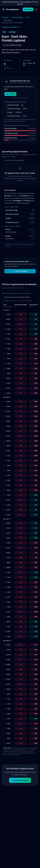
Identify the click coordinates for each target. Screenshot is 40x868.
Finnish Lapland (17, 17)
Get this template (20, 271)
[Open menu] (36, 9)
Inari (28, 17)
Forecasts (5, 17)
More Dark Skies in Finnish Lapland (12, 23)
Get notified (10, 94)
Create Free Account (20, 780)
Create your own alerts (11, 27)
